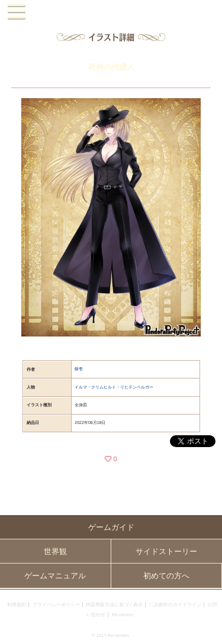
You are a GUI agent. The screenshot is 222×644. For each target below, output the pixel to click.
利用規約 (17, 605)
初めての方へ (166, 576)
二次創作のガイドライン (175, 605)
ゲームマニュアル (55, 576)
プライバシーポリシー (56, 605)
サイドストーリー (166, 551)
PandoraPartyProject (111, 12)
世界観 (55, 551)
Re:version (123, 615)
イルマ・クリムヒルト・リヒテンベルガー (114, 387)
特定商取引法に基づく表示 (114, 605)
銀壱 (79, 369)
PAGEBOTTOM (209, 630)
